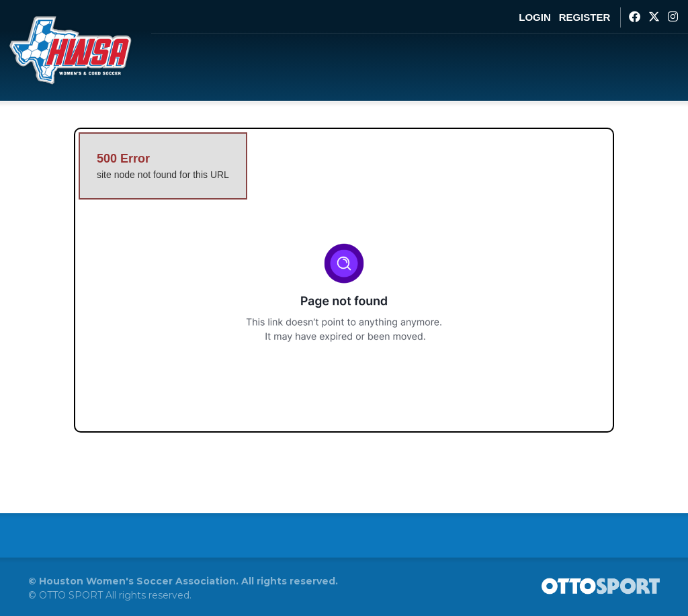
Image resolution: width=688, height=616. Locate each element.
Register (585, 17)
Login (535, 17)
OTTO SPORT (71, 595)
